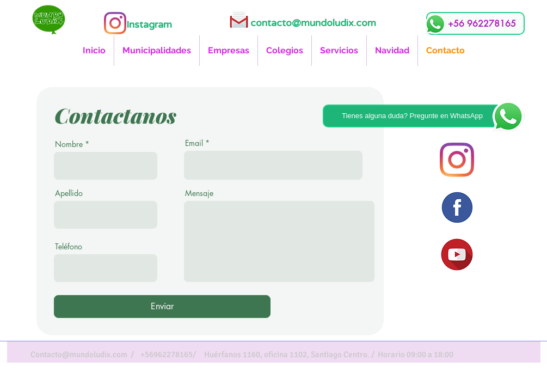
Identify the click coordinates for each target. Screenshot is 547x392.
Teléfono (69, 247)
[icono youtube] (457, 255)
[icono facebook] (457, 207)
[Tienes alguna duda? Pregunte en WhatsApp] (413, 116)
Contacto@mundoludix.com (79, 354)
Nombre (69, 144)
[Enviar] (162, 307)
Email (194, 143)
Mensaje (199, 193)
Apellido (69, 193)
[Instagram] (115, 23)
